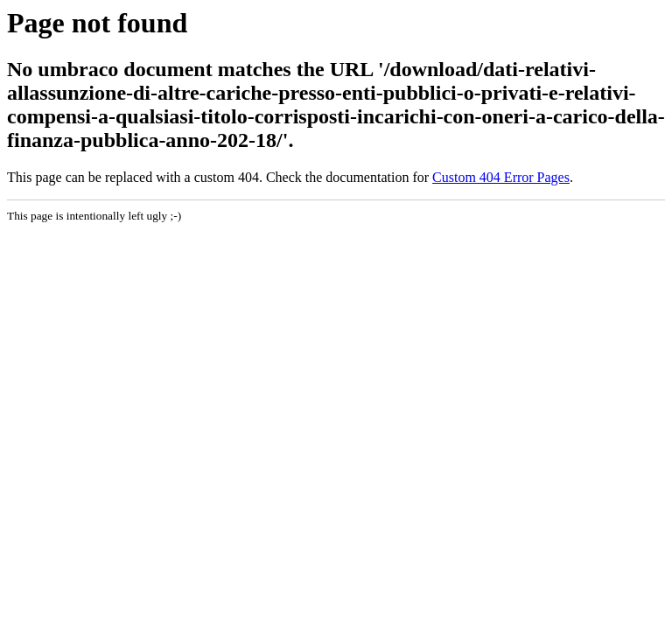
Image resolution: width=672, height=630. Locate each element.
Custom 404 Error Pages (501, 177)
